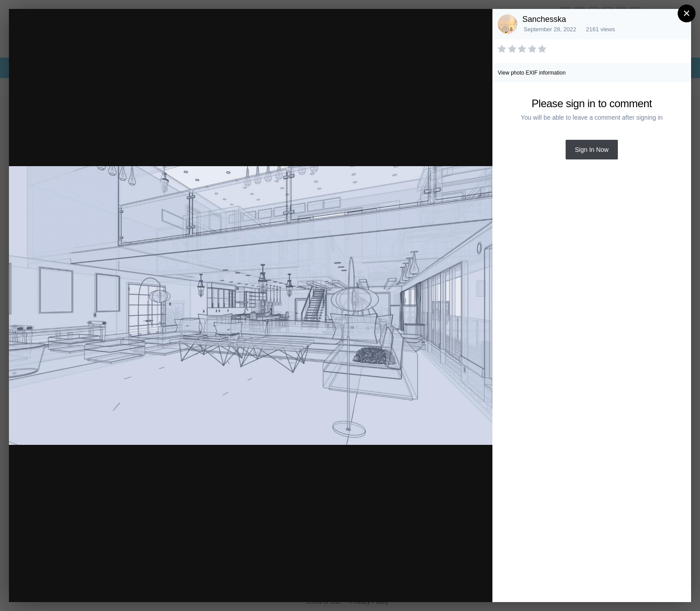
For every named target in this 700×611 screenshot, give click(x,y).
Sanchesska (544, 19)
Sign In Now (592, 150)
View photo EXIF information (532, 73)
